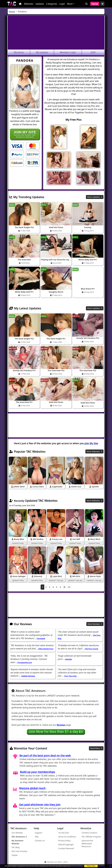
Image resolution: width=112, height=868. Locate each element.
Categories (52, 4)
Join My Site (91, 443)
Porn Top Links (71, 676)
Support (39, 833)
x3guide (68, 659)
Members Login (68, 52)
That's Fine (91, 866)
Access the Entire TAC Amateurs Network (25, 134)
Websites (29, 4)
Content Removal (66, 848)
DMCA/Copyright (66, 844)
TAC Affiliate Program (91, 837)
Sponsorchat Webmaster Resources (87, 843)
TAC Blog (16, 847)
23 (69, 587)
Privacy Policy (77, 866)
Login (62, 4)
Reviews (61, 725)
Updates (40, 4)
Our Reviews (17, 833)
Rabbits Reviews (28, 676)
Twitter (15, 855)
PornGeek (41, 638)
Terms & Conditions (67, 837)
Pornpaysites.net (25, 662)
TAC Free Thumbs (19, 851)
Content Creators (89, 833)
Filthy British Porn (46, 649)
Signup (95, 4)
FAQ (37, 837)
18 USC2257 (64, 833)
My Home (19, 52)
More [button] (70, 4)
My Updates (42, 52)
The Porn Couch (92, 649)
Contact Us (40, 841)
